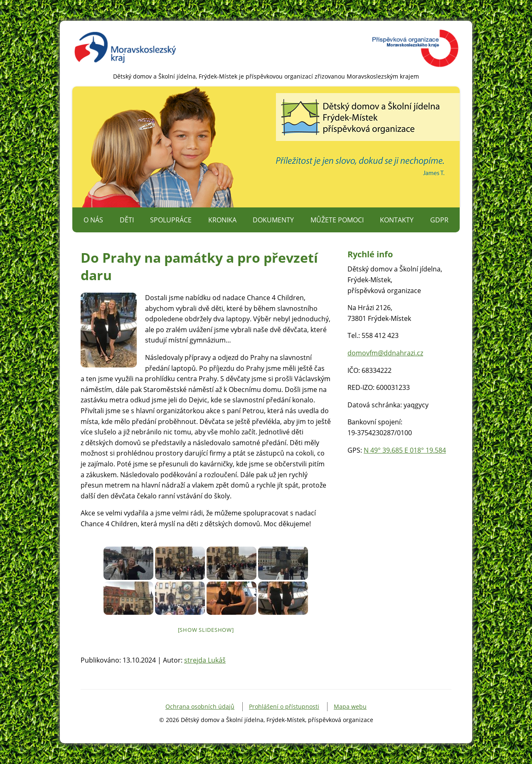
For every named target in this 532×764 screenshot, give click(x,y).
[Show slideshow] (206, 630)
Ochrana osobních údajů (200, 706)
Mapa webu (350, 706)
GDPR (439, 220)
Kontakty (397, 220)
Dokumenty (273, 220)
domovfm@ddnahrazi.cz (385, 353)
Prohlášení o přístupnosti (284, 706)
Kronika (222, 220)
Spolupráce (171, 220)
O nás (93, 220)
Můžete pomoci (337, 220)
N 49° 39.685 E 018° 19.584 (405, 450)
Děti (127, 220)
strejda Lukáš (205, 660)
